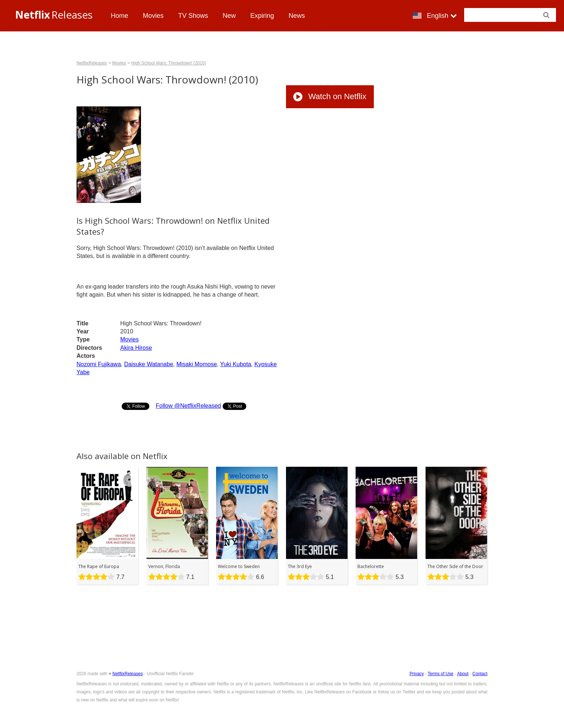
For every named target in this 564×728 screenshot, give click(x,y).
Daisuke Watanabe (149, 364)
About (463, 674)
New (229, 16)
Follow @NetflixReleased (188, 406)
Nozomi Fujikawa (99, 364)
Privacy (417, 674)
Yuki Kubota (236, 364)
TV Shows (193, 16)
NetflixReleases (92, 63)
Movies (153, 16)
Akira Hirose (136, 348)
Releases (54, 15)
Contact (480, 674)
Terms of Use (441, 674)
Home (120, 16)
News (297, 16)
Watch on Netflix (330, 96)
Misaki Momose (197, 364)
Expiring (262, 16)
